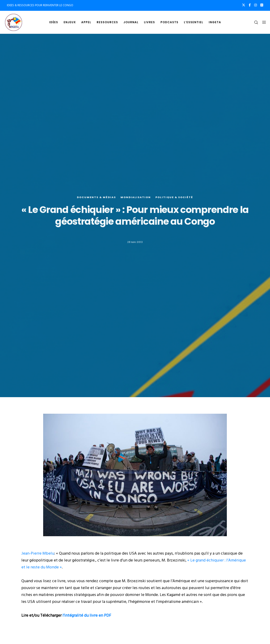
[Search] (254, 22)
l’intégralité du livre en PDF (87, 615)
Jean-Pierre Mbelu (38, 553)
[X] (244, 5)
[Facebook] (250, 5)
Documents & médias (96, 197)
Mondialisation (136, 197)
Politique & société (174, 197)
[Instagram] (256, 5)
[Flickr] (262, 5)
